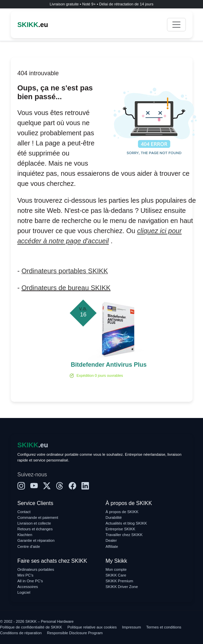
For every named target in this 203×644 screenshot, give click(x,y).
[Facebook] (72, 486)
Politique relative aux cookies (92, 627)
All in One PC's (30, 581)
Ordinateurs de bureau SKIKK (66, 288)
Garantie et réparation (36, 540)
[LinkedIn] (85, 486)
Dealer (111, 540)
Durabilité (114, 517)
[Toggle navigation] (176, 25)
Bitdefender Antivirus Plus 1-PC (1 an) (109, 365)
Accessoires (28, 587)
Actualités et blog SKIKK (126, 523)
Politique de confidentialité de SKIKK (31, 627)
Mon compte (116, 569)
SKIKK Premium (120, 581)
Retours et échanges (35, 529)
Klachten (25, 535)
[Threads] (60, 486)
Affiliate (112, 547)
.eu (33, 25)
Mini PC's (26, 575)
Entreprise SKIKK (121, 529)
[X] (47, 486)
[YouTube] (34, 486)
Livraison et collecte (34, 523)
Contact (24, 512)
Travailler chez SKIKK (124, 535)
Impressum (131, 627)
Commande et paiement (38, 517)
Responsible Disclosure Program (75, 633)
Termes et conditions (164, 627)
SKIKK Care (116, 575)
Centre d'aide (29, 547)
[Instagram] (21, 486)
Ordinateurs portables (36, 569)
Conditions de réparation (21, 633)
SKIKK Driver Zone (122, 587)
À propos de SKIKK (122, 512)
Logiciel (24, 592)
